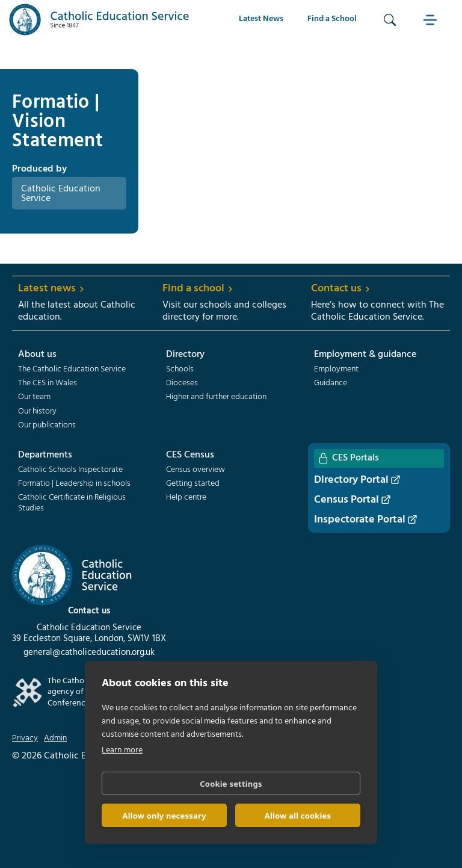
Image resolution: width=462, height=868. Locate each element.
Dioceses (182, 383)
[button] (432, 20)
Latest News (261, 19)
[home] (99, 20)
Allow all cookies (298, 816)
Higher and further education (216, 397)
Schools (180, 370)
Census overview (196, 470)
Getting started (193, 484)
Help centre (186, 498)
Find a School (332, 19)
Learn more (122, 750)
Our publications (47, 426)
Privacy (25, 739)
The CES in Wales (48, 383)
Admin (55, 739)
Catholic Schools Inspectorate (70, 470)
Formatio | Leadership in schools (74, 484)
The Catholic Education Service (72, 370)
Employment (336, 370)
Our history (37, 412)
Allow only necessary (164, 816)
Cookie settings (231, 784)
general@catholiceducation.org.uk (89, 653)
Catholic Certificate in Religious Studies (72, 503)
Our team (34, 397)
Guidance (331, 383)
